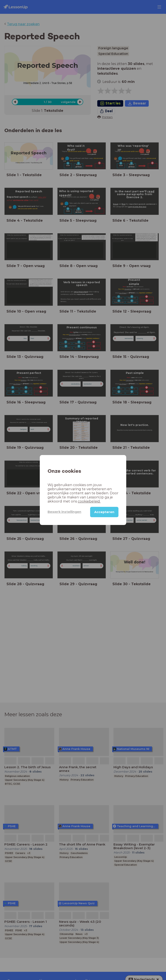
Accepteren (104, 512)
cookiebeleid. (89, 501)
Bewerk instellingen (64, 512)
